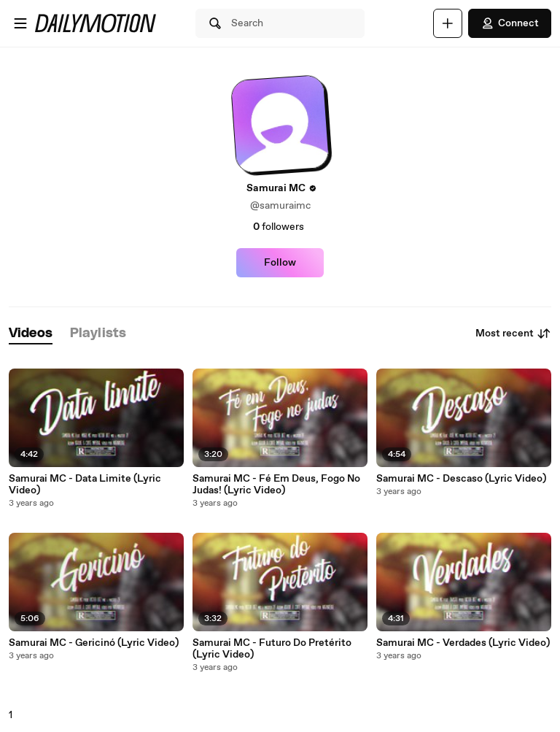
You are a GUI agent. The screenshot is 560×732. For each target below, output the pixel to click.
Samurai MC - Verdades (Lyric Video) (463, 643)
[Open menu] (20, 23)
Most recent (513, 334)
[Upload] (448, 23)
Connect (510, 23)
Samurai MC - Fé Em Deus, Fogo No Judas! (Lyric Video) (276, 485)
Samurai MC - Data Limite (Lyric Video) (85, 485)
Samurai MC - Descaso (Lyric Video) (461, 479)
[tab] (31, 334)
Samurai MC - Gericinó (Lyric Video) (94, 643)
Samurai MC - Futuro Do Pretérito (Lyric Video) (272, 649)
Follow (280, 263)
